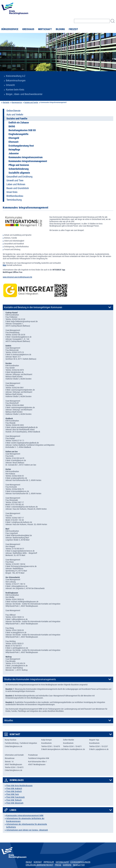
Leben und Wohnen (16, 184)
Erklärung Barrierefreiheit (39, 865)
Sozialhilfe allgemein (19, 173)
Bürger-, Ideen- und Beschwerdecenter (24, 94)
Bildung (60, 29)
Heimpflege (14, 150)
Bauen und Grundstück (18, 188)
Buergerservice (17, 102)
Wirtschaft (45, 29)
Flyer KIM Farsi (12, 794)
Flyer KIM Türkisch (14, 800)
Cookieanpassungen (80, 862)
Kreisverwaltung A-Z (16, 76)
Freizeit (73, 29)
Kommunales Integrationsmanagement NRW (25, 815)
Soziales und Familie (31, 102)
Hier (4, 265)
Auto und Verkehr (15, 115)
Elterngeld (14, 138)
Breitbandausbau (15, 196)
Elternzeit (14, 142)
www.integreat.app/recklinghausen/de (17, 277)
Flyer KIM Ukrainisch (15, 803)
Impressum (49, 862)
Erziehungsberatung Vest (21, 146)
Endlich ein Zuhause (19, 123)
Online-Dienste (13, 111)
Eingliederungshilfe (19, 134)
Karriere (67, 865)
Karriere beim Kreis (15, 90)
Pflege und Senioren (19, 165)
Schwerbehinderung (19, 169)
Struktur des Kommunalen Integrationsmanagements (30, 679)
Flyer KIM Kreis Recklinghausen (19, 786)
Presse (58, 865)
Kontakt (15, 734)
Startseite (6, 102)
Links (13, 810)
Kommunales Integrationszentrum (26, 157)
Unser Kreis (12, 192)
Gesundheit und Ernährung (19, 177)
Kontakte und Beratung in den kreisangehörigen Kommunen (33, 307)
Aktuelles (9, 720)
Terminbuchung (14, 200)
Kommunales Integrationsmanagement (28, 161)
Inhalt (29, 862)
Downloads (17, 780)
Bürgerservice (10, 29)
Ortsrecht (10, 85)
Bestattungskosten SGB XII (22, 130)
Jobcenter (14, 153)
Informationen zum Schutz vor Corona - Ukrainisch (27, 830)
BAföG (12, 126)
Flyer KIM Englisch (14, 791)
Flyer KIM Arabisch (14, 788)
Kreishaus (28, 29)
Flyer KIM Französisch (15, 797)
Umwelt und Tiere (15, 180)
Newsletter (79, 865)
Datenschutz (62, 862)
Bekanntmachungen (16, 81)
